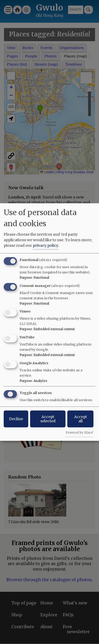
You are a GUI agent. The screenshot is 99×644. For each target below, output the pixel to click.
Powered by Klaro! (79, 433)
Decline (16, 419)
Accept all (81, 419)
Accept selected (48, 419)
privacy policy (46, 245)
